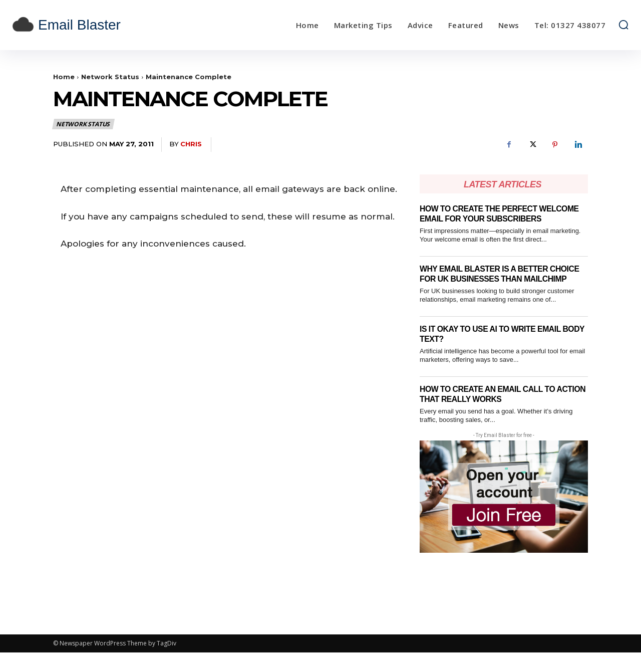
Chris (191, 144)
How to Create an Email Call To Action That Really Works (493, 414)
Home (64, 77)
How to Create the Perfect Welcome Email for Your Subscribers (483, 218)
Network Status (110, 77)
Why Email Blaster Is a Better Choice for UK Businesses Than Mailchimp (492, 289)
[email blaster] (89, 25)
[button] (623, 25)
